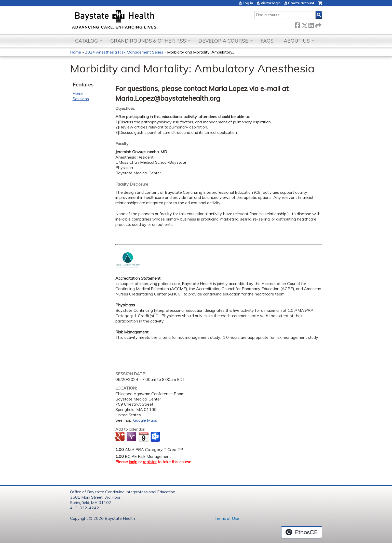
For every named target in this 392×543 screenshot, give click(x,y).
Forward (318, 24)
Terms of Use (226, 518)
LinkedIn (311, 24)
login (133, 462)
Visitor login (271, 3)
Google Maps (145, 420)
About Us (297, 41)
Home (76, 52)
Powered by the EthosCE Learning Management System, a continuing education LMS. (302, 532)
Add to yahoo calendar (132, 437)
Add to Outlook (156, 437)
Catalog (86, 41)
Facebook (297, 24)
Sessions (81, 99)
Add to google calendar (121, 437)
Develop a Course (223, 41)
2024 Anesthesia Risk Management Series (124, 52)
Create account (301, 3)
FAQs (267, 41)
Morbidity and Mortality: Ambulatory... (201, 52)
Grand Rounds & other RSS (148, 41)
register (150, 462)
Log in (248, 3)
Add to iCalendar (144, 437)
